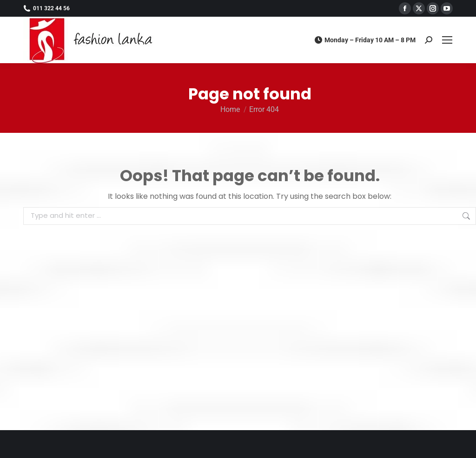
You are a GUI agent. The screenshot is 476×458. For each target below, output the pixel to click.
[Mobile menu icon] (447, 40)
